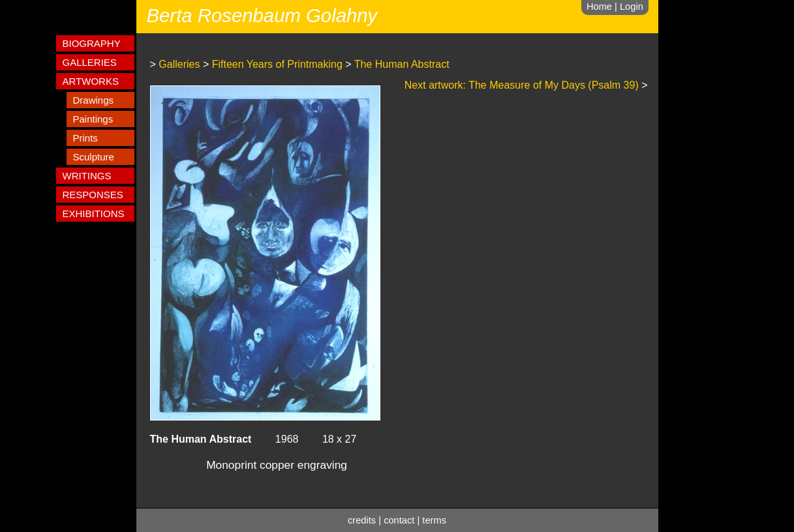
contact (399, 520)
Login (632, 7)
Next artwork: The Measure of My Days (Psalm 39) (522, 85)
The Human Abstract (402, 64)
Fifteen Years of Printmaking (277, 64)
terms (434, 520)
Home (599, 7)
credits (362, 520)
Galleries (179, 64)
